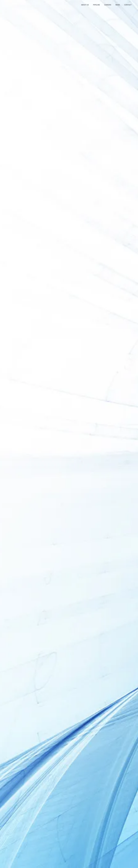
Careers (108, 5)
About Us (85, 5)
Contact (128, 5)
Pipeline (96, 5)
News (118, 5)
